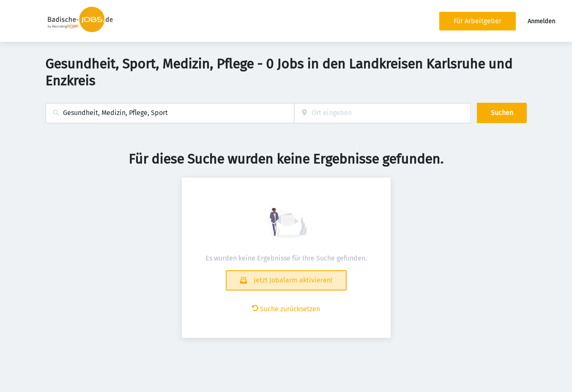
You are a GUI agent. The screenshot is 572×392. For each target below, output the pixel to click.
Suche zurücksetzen (286, 309)
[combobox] (170, 113)
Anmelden (541, 21)
